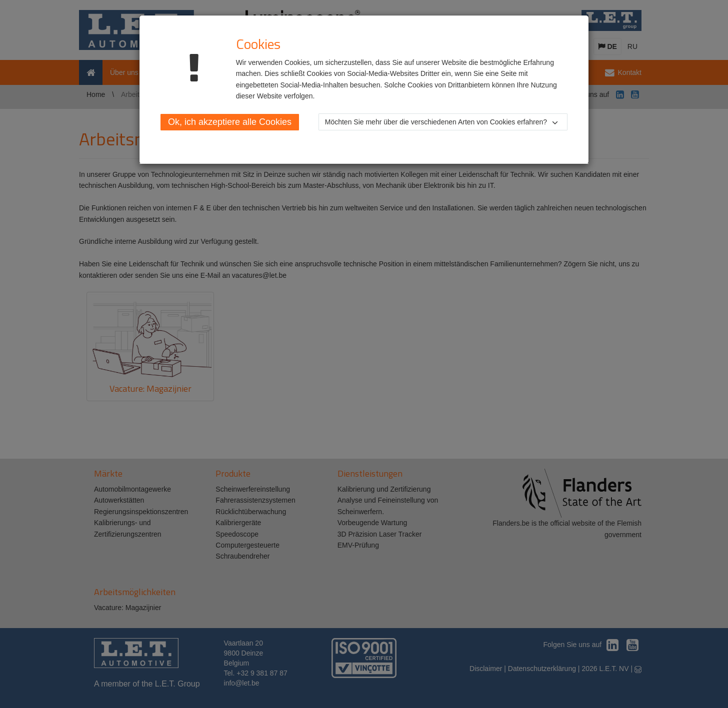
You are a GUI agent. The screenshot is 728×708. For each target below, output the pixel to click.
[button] (443, 122)
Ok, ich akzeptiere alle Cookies (230, 122)
